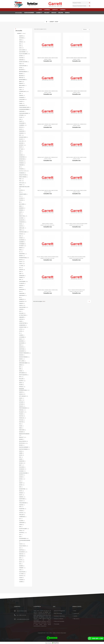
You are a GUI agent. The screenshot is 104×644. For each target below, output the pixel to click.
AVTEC (21, 68)
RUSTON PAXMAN (24, 449)
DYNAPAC (22, 169)
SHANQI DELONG (24, 473)
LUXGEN (22, 335)
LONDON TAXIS (24, 327)
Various (22, 531)
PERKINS (22, 410)
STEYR (22, 495)
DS (20, 167)
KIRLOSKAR (23, 295)
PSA (21, 424)
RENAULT (23, 437)
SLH (21, 481)
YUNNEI (22, 582)
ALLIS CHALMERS (24, 54)
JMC (21, 279)
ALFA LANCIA (23, 50)
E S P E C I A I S (24, 171)
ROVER (22, 445)
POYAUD (22, 420)
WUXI (22, 562)
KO (21, 297)
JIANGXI (22, 278)
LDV (21, 311)
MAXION (22, 355)
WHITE (22, 560)
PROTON (22, 422)
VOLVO (22, 544)
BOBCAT (22, 84)
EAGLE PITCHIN (23, 175)
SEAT (22, 465)
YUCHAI (22, 576)
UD (21, 519)
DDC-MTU (22, 141)
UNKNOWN (22, 523)
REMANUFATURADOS (24, 435)
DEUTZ (21, 147)
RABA (21, 428)
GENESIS (22, 210)
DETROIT (22, 145)
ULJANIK (22, 521)
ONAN (22, 398)
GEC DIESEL (23, 204)
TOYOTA (22, 513)
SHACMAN (22, 467)
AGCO (21, 40)
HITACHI (22, 234)
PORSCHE (22, 418)
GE (20, 202)
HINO (22, 230)
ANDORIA (22, 60)
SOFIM (22, 485)
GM (21, 214)
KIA (21, 291)
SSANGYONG (23, 489)
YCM (21, 570)
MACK (22, 339)
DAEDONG (22, 131)
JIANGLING (22, 276)
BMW (22, 82)
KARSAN (22, 285)
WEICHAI (22, 554)
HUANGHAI (22, 240)
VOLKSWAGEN (24, 538)
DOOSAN (22, 161)
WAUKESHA (23, 552)
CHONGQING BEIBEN (25, 109)
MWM (21, 383)
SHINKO (22, 477)
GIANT (21, 212)
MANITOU (22, 347)
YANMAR (22, 568)
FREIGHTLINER (23, 194)
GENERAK (22, 208)
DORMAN (22, 163)
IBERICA (22, 248)
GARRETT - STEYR (54, 22)
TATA (21, 507)
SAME (21, 459)
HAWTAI (22, 226)
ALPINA (22, 56)
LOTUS (22, 329)
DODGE (22, 155)
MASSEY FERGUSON (25, 353)
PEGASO (22, 406)
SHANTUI (22, 475)
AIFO (21, 46)
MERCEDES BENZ (24, 363)
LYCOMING (22, 337)
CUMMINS (23, 125)
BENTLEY (22, 78)
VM (21, 537)
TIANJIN (22, 511)
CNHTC (22, 121)
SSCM (21, 491)
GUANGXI (22, 218)
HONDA (22, 238)
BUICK (22, 87)
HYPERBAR (22, 244)
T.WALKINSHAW (24, 503)
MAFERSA (22, 341)
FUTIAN (22, 198)
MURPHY (22, 381)
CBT (21, 93)
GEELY (21, 206)
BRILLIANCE (23, 85)
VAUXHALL (23, 533)
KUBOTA (22, 303)
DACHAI (22, 127)
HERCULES (23, 228)
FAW (21, 179)
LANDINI (22, 309)
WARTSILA (22, 550)
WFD (21, 558)
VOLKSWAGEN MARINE (25, 541)
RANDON (22, 432)
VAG (21, 527)
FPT (21, 192)
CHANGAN (22, 97)
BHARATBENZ (23, 80)
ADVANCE (22, 38)
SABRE (21, 453)
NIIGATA (22, 392)
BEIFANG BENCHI (24, 72)
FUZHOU (22, 200)
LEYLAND (22, 313)
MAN (21, 345)
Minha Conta (77, 607)
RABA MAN (22, 430)
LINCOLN (22, 319)
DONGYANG (23, 159)
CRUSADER (22, 123)
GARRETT (21, 33)
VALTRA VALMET (24, 529)
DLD (21, 153)
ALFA (21, 48)
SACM (22, 455)
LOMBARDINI (23, 325)
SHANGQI (22, 471)
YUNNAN (22, 580)
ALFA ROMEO (24, 52)
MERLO (22, 365)
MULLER (22, 379)
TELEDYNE (23, 509)
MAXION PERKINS (24, 357)
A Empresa (37, 607)
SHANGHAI (23, 469)
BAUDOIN (22, 70)
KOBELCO (22, 299)
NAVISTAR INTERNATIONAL (24, 389)
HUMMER (22, 242)
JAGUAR (22, 270)
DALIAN (22, 139)
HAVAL (21, 224)
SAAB (21, 451)
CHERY (22, 103)
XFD (21, 564)
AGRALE (22, 42)
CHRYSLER (22, 111)
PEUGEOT (23, 412)
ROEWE (22, 439)
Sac (54, 607)
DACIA (21, 129)
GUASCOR (22, 220)
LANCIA (22, 305)
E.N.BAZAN (22, 173)
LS (20, 333)
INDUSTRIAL (23, 254)
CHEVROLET (23, 105)
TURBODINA (23, 517)
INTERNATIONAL (24, 258)
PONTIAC (22, 416)
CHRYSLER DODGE (25, 113)
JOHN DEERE (23, 281)
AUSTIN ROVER (23, 66)
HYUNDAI (23, 246)
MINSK (21, 371)
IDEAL (21, 250)
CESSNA (22, 95)
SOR (21, 487)
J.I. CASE (22, 266)
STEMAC (22, 493)
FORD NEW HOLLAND (24, 187)
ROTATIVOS (23, 443)
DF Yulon (22, 149)
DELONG (22, 143)
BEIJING (22, 74)
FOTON (22, 190)
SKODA (22, 479)
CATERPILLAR (24, 91)
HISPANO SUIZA (24, 232)
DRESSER (22, 165)
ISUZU (22, 262)
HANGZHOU (23, 222)
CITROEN (23, 115)
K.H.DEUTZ (22, 283)
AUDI (22, 64)
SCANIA (22, 463)
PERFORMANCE (24, 408)
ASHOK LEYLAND (24, 62)
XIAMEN (22, 566)
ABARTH (22, 36)
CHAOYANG (23, 99)
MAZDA (22, 359)
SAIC (21, 457)
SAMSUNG (22, 461)
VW (21, 548)
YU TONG (22, 574)
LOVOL (21, 331)
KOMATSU (23, 301)
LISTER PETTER (23, 323)
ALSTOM (22, 58)
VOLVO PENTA (24, 546)
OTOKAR (22, 402)
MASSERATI (23, 351)
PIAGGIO (22, 414)
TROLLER (22, 515)
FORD (22, 185)
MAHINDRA (23, 343)
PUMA (21, 426)
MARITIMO (22, 349)
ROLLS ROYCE (23, 441)
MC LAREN (22, 361)
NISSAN (22, 394)
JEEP (21, 274)
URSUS (21, 525)
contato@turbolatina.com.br (23, 619)
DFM (21, 151)
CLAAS (22, 117)
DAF (21, 135)
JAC (21, 268)
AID (21, 44)
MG (21, 367)
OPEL (22, 400)
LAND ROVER (24, 307)
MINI (21, 369)
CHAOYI (22, 101)
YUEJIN (21, 578)
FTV (21, 196)
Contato (17, 607)
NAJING (22, 385)
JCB (21, 272)
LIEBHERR (22, 317)
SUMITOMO (23, 499)
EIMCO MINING (23, 177)
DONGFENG (23, 157)
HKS (21, 236)
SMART (22, 483)
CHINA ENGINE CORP (25, 107)
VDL (21, 535)
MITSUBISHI (23, 373)
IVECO (22, 264)
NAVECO (22, 387)
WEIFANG (22, 556)
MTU (21, 377)
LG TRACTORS (23, 315)
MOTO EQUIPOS (24, 375)
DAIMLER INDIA (23, 137)
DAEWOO (22, 133)
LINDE (21, 321)
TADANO (22, 505)
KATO (21, 287)
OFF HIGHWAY (23, 396)
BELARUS (22, 76)
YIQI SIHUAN (23, 572)
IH (21, 252)
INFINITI (22, 256)
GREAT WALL (23, 216)
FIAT (21, 181)
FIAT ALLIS (23, 183)
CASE (21, 89)
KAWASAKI (22, 289)
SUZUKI (22, 501)
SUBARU (22, 497)
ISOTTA (22, 260)
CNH (21, 119)
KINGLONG (22, 293)
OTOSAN (22, 404)
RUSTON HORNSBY (24, 447)
